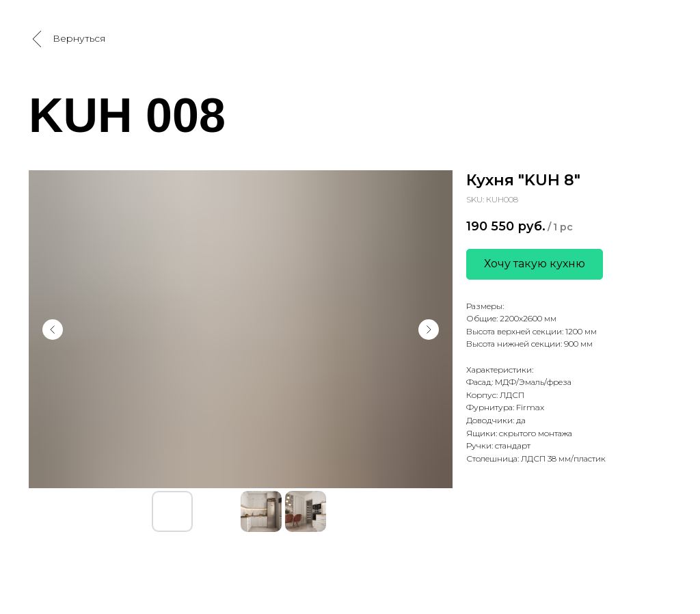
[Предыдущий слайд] (53, 330)
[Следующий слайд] (429, 330)
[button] (535, 264)
